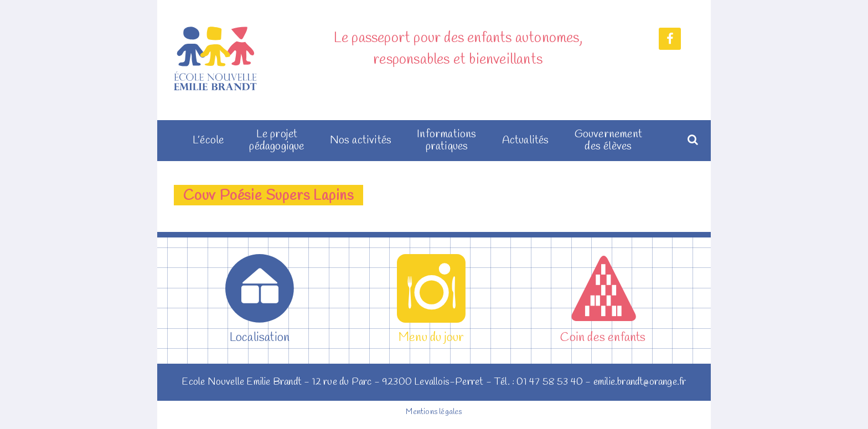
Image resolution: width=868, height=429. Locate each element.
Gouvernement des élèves (608, 141)
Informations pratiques (446, 141)
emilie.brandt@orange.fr (640, 382)
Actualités (526, 141)
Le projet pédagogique (277, 141)
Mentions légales (434, 412)
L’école (208, 141)
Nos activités (361, 141)
